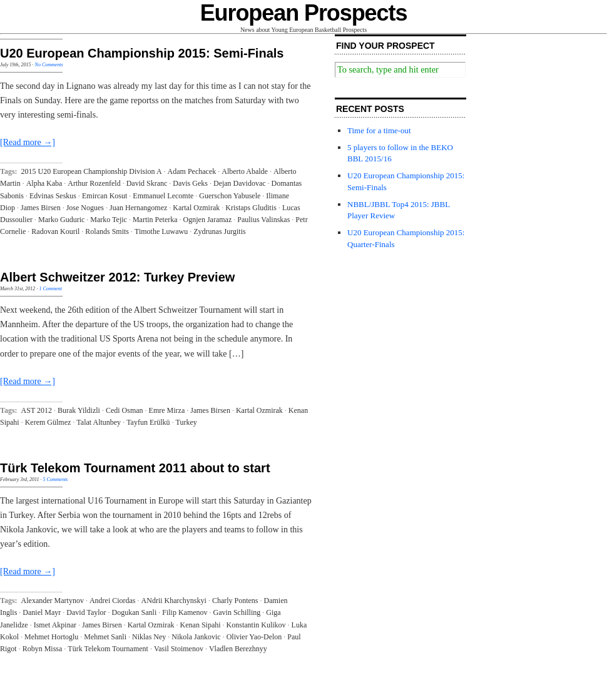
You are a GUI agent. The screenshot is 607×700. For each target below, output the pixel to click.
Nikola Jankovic (196, 637)
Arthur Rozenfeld (94, 183)
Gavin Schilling (237, 612)
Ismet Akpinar (55, 625)
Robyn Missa (43, 649)
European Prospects (304, 13)
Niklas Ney (149, 637)
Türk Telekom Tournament (108, 649)
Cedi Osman (125, 410)
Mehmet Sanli (105, 637)
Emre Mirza (167, 410)
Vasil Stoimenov (179, 649)
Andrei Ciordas (113, 601)
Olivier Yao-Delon (254, 637)
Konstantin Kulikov (256, 625)
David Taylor (86, 612)
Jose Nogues (85, 208)
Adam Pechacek (192, 171)
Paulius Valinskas (263, 220)
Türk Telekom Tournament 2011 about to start (135, 468)
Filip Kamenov (185, 612)
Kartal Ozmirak (196, 208)
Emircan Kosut (105, 196)
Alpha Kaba (44, 183)
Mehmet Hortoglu (51, 637)
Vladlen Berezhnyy (238, 649)
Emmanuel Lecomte (163, 196)
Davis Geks (190, 183)
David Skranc (147, 183)
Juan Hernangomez (138, 208)
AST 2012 (37, 410)
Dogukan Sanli (135, 612)
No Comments (49, 65)
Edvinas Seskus (53, 196)
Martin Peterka (155, 220)
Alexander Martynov (53, 601)
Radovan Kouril (55, 231)
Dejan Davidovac (240, 183)
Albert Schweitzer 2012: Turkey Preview (117, 277)
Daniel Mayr (42, 612)
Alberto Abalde (245, 171)
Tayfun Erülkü (148, 422)
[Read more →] (28, 142)
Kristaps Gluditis (251, 208)
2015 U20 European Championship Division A (92, 171)
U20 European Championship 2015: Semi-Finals (142, 53)
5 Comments (55, 479)
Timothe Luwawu (161, 231)
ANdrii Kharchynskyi (174, 601)
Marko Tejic (109, 220)
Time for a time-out (379, 130)
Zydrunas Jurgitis (219, 231)
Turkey (186, 422)
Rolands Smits (107, 231)
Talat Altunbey (99, 422)
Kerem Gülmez (48, 422)
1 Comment (50, 289)
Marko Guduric (61, 220)
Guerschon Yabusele (230, 196)
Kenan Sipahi (201, 625)
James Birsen (41, 208)
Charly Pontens (235, 601)
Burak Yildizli (79, 410)
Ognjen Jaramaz (208, 220)
